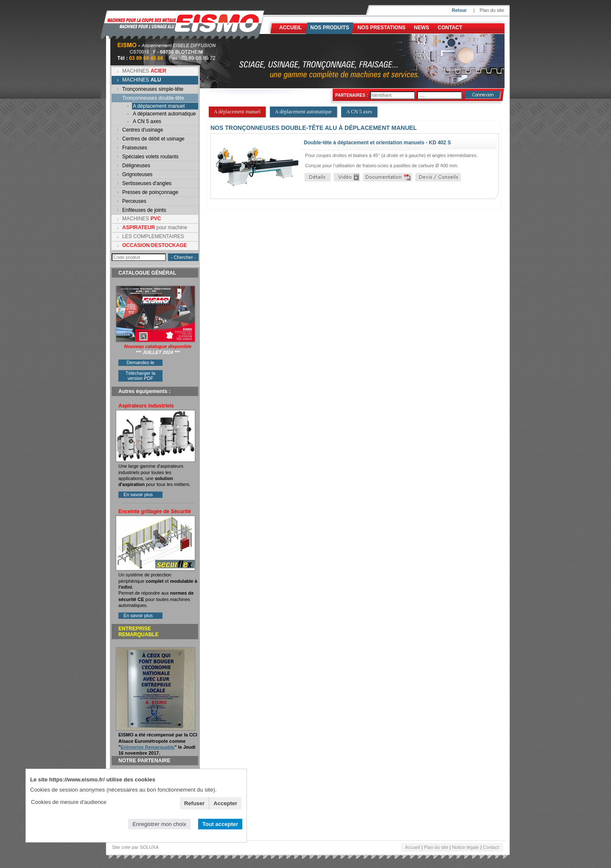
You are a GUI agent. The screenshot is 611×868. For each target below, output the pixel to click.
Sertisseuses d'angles (147, 183)
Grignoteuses (137, 174)
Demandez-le (140, 362)
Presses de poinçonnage (150, 192)
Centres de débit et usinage (153, 139)
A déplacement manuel (159, 106)
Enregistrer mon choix (159, 824)
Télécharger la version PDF (140, 376)
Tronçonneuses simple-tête (153, 89)
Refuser (194, 803)
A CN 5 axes (147, 121)
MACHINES (144, 71)
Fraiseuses (135, 148)
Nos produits (329, 28)
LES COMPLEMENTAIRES (153, 236)
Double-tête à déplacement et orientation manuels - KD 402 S (377, 143)
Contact (450, 28)
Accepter (225, 803)
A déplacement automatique (164, 114)
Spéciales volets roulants (150, 157)
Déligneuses (136, 166)
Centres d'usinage (143, 130)
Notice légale (466, 847)
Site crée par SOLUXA (135, 847)
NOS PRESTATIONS (382, 28)
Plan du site (492, 10)
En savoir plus (138, 494)
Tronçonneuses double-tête (153, 98)
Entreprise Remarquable (147, 747)
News (422, 28)
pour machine (155, 228)
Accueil (290, 28)
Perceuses (134, 201)
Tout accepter (220, 824)
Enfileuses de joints (144, 210)
